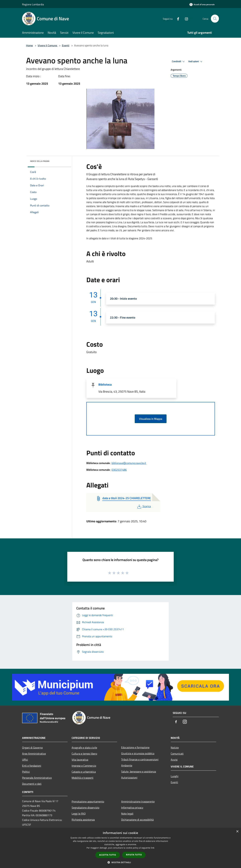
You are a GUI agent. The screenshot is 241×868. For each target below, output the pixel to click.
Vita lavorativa (80, 760)
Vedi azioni (196, 61)
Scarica (144, 506)
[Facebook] (177, 19)
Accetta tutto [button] (108, 855)
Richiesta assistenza (83, 820)
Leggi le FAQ (79, 814)
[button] (120, 862)
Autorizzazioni (129, 778)
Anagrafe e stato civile (84, 748)
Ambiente (127, 765)
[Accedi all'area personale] (202, 4)
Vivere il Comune (48, 45)
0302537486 (119, 470)
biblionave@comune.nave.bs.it (129, 463)
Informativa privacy (132, 808)
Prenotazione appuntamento (88, 801)
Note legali (127, 814)
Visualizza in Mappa (151, 419)
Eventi (66, 45)
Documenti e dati (32, 784)
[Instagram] (185, 19)
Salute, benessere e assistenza (139, 771)
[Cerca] (215, 19)
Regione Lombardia (33, 4)
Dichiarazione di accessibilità (137, 820)
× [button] (237, 832)
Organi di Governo (32, 748)
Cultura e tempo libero (84, 754)
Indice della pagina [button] (40, 161)
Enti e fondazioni (32, 766)
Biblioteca (105, 384)
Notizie (175, 748)
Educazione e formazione (135, 747)
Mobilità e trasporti (83, 778)
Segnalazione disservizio (85, 808)
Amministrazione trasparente (138, 801)
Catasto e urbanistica (84, 772)
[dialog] (120, 848)
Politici (26, 772)
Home (29, 45)
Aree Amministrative (34, 754)
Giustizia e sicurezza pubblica (138, 753)
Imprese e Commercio (84, 766)
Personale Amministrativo (37, 778)
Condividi (179, 61)
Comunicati (177, 754)
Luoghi (175, 776)
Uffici (25, 760)
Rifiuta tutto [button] (134, 855)
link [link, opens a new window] (153, 848)
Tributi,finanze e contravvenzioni (140, 759)
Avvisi (174, 760)
